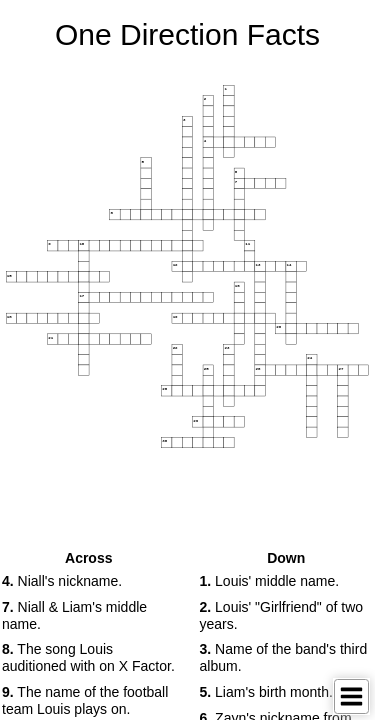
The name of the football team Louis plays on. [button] (85, 700)
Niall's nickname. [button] (62, 581)
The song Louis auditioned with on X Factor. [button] (88, 657)
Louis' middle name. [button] (270, 581)
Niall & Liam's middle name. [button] (74, 615)
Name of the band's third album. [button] (284, 657)
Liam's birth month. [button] (266, 692)
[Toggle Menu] (351, 696)
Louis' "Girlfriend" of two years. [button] (282, 615)
